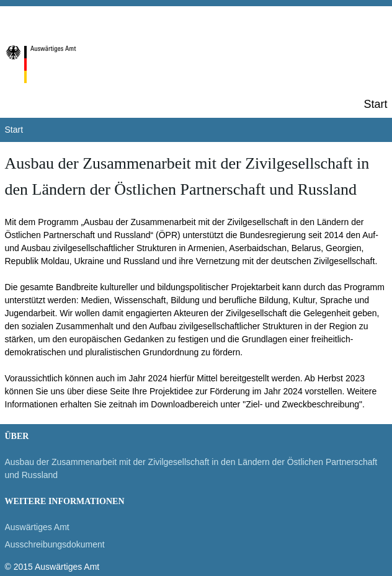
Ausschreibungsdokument (55, 544)
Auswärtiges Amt (37, 527)
